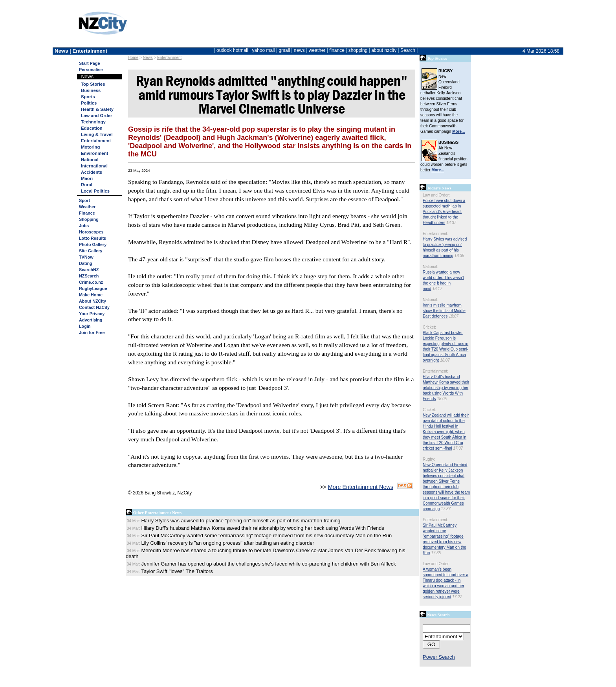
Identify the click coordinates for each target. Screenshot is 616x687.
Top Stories (93, 84)
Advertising (91, 320)
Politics (89, 103)
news (299, 50)
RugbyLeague (93, 288)
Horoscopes (91, 232)
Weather (87, 207)
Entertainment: (435, 234)
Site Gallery (91, 251)
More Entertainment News (361, 487)
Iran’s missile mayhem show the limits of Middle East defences (444, 311)
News (148, 58)
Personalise (91, 70)
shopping (358, 50)
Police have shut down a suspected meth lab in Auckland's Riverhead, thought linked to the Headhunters (444, 212)
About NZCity (93, 301)
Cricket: (429, 327)
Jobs (84, 226)
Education (92, 128)
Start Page (89, 63)
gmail (284, 50)
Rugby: (429, 459)
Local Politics (95, 191)
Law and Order (96, 116)
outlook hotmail (232, 50)
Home (133, 58)
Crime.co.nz (91, 282)
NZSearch (89, 276)
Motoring (90, 147)
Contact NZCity (94, 307)
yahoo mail (264, 50)
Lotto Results (93, 238)
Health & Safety (97, 109)
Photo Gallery (93, 244)
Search (408, 50)
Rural (87, 185)
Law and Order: (436, 195)
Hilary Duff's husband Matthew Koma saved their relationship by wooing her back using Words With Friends (446, 388)
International (94, 166)
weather (317, 50)
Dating (86, 263)
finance (337, 50)
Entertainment (169, 58)
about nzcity (384, 50)
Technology (93, 122)
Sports (88, 97)
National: (430, 267)
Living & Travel (97, 134)
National (90, 160)
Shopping (89, 219)
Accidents (92, 172)
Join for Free (92, 332)
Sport (84, 200)
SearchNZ (89, 270)
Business (91, 90)
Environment (94, 153)
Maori (87, 178)
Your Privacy (92, 314)
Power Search (439, 657)
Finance (87, 213)
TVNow (86, 257)
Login (85, 326)
